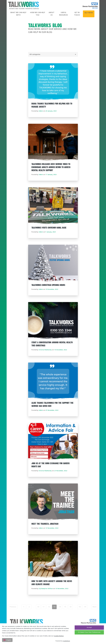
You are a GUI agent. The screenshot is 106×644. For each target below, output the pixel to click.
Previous (13, 607)
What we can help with (18, 14)
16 (70, 607)
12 (49, 607)
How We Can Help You (38, 14)
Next (95, 607)
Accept (89, 627)
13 (54, 607)
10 (38, 607)
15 (65, 607)
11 (44, 607)
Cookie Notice (59, 636)
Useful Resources (64, 14)
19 (85, 607)
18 (80, 607)
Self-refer (89, 13)
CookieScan (66, 641)
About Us (51, 14)
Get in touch (77, 14)
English (7, 640)
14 (60, 607)
